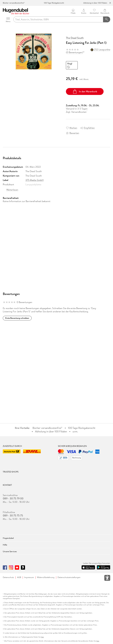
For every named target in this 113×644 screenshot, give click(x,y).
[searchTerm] (58, 19)
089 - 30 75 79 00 (13, 499)
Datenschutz (8, 577)
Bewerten (74, 133)
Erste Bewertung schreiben (17, 318)
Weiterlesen (12, 190)
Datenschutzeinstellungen (69, 577)
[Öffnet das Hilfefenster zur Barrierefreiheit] (107, 578)
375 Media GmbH (35, 180)
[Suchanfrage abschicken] (107, 19)
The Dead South (75, 38)
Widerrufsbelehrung (46, 577)
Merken (73, 128)
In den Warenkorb (85, 91)
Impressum (29, 577)
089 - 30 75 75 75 (13, 516)
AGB (19, 577)
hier (42, 637)
